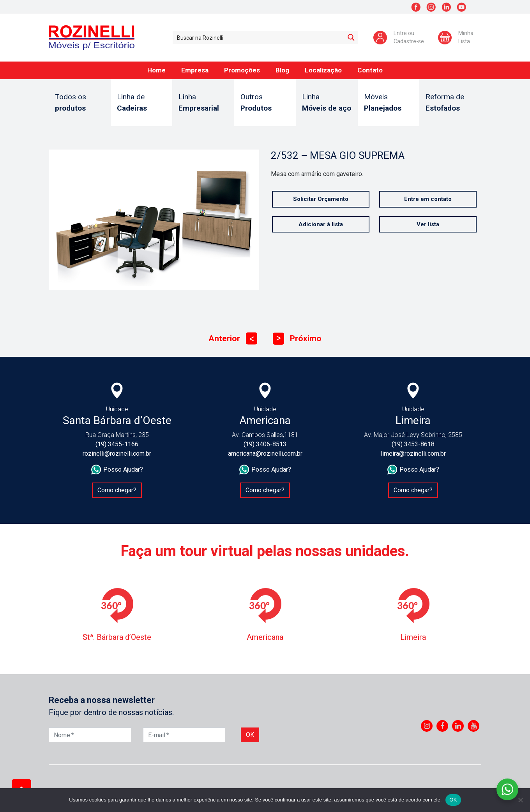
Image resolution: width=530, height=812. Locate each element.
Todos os (80, 103)
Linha (203, 103)
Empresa (195, 70)
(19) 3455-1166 (117, 444)
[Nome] (90, 735)
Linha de (142, 103)
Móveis (389, 103)
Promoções (242, 70)
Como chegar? (117, 490)
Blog (282, 70)
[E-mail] (184, 735)
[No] (520, 800)
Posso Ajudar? (117, 470)
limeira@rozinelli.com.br (413, 454)
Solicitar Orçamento (321, 199)
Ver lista (428, 224)
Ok (250, 735)
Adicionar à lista (321, 224)
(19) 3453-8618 (413, 444)
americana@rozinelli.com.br (265, 454)
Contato (370, 70)
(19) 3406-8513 (265, 444)
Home (156, 70)
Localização (323, 70)
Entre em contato (428, 199)
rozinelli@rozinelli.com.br (117, 454)
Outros (265, 103)
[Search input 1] (259, 37)
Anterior (233, 339)
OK (453, 800)
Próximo (297, 339)
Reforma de (450, 103)
